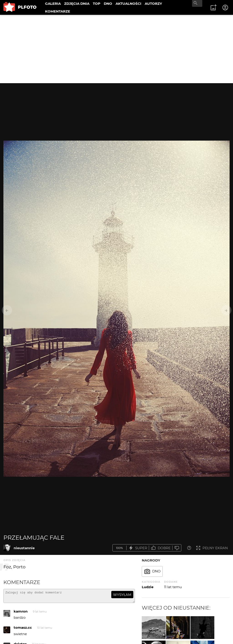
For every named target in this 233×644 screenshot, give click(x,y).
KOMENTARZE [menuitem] (58, 11)
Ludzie (148, 587)
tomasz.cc (23, 630)
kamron (21, 613)
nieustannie (24, 548)
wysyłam (122, 595)
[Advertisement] (116, 49)
